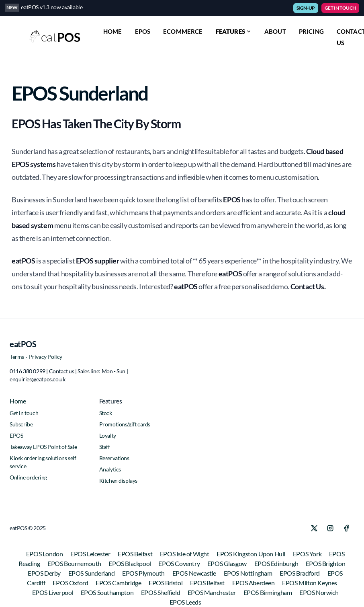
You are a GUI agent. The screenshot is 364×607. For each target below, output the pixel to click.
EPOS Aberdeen (254, 583)
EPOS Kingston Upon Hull (251, 554)
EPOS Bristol (166, 583)
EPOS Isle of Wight (185, 554)
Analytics (110, 469)
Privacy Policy (46, 357)
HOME (113, 31)
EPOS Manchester (212, 592)
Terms (17, 357)
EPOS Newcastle (195, 573)
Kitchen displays (119, 480)
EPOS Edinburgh (277, 563)
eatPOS (23, 344)
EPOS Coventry (179, 563)
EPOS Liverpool (53, 592)
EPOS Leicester (91, 554)
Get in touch (24, 413)
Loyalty (108, 435)
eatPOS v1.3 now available (52, 7)
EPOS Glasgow (228, 563)
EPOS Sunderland (92, 573)
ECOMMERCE (183, 31)
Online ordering (28, 477)
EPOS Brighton (326, 563)
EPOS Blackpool (130, 563)
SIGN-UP (306, 8)
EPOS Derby (45, 573)
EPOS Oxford (71, 583)
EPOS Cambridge (119, 583)
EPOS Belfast (136, 554)
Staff (105, 447)
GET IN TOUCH (340, 8)
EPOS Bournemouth (75, 563)
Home (18, 401)
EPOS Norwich (319, 592)
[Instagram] (330, 528)
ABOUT (275, 31)
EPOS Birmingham (268, 592)
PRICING (311, 31)
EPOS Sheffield (161, 592)
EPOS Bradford (300, 573)
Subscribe (21, 424)
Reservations (114, 458)
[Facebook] (346, 528)
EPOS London (45, 554)
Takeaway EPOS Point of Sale (43, 447)
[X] (314, 528)
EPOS (143, 31)
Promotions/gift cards (125, 424)
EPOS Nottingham (249, 573)
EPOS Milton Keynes (310, 583)
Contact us (62, 371)
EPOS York (308, 554)
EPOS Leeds (185, 602)
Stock (106, 413)
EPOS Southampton (108, 592)
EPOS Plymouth (144, 573)
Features (234, 31)
